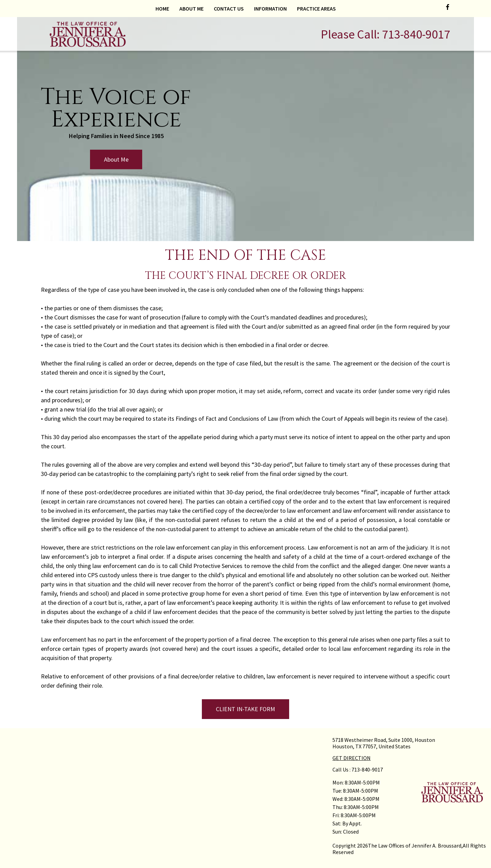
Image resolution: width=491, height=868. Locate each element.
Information (270, 9)
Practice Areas (316, 9)
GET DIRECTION (352, 758)
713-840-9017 (416, 34)
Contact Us (229, 9)
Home (162, 9)
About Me (191, 9)
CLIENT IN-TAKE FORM (245, 709)
